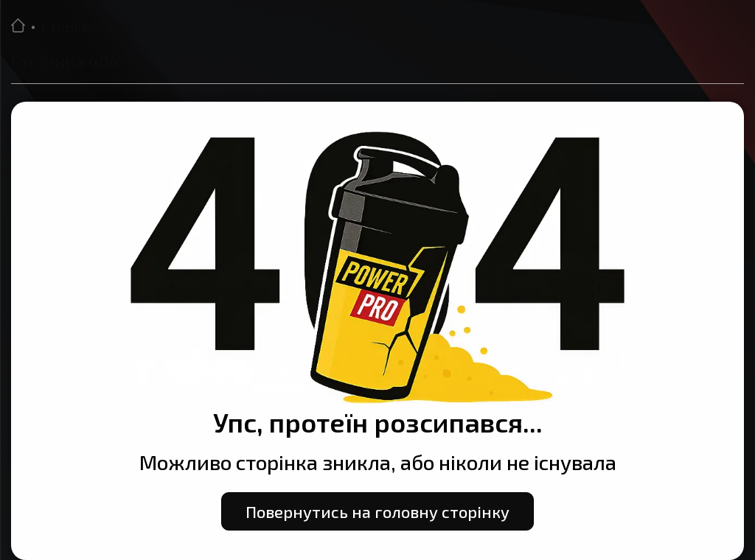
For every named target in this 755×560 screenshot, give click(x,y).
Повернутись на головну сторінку (377, 511)
